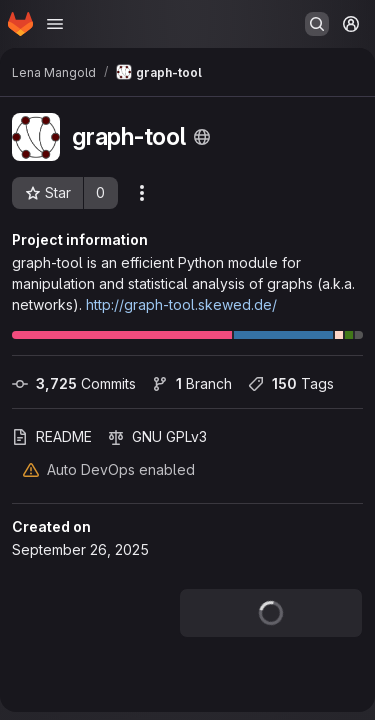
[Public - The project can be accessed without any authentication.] (202, 137)
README (52, 436)
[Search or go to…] (317, 24)
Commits (74, 383)
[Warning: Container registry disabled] (31, 469)
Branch (192, 383)
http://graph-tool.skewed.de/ (181, 304)
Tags (291, 383)
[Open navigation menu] (55, 24)
